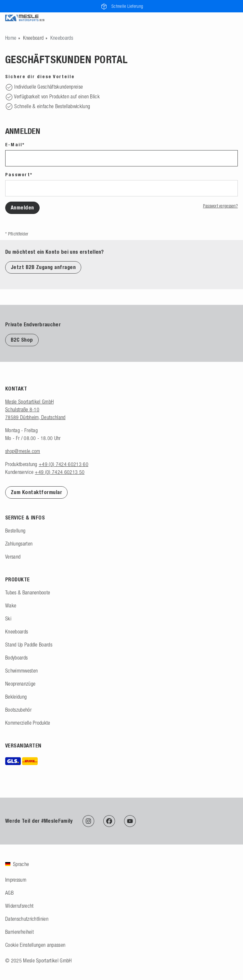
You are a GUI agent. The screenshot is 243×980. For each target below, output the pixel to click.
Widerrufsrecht (19, 906)
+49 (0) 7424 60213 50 (60, 472)
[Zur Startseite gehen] (11, 38)
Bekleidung (16, 697)
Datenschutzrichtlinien (27, 919)
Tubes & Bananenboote (28, 592)
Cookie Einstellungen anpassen (35, 945)
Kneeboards (17, 632)
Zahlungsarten (19, 544)
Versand (13, 557)
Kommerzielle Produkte (28, 723)
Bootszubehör (18, 710)
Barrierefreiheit (19, 932)
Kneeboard (33, 38)
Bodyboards (16, 658)
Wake (11, 605)
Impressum (16, 880)
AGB (9, 893)
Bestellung (15, 531)
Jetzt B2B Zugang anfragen (43, 267)
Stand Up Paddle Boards (29, 645)
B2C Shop (22, 340)
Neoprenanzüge (20, 684)
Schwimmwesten (21, 671)
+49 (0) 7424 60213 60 (64, 464)
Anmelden (22, 208)
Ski (8, 618)
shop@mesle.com (23, 451)
